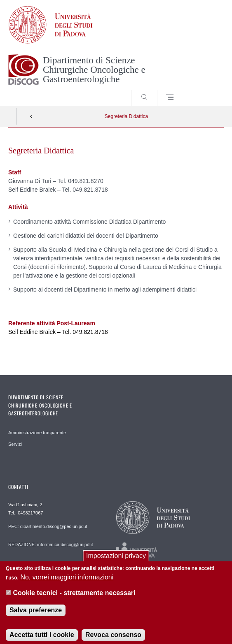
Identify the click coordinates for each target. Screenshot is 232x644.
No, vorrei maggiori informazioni (67, 582)
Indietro (31, 116)
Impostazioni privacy (116, 561)
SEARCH (206, 90)
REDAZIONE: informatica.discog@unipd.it (51, 544)
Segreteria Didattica (126, 116)
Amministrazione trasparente (37, 433)
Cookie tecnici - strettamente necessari (74, 598)
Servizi (15, 444)
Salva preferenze (36, 615)
